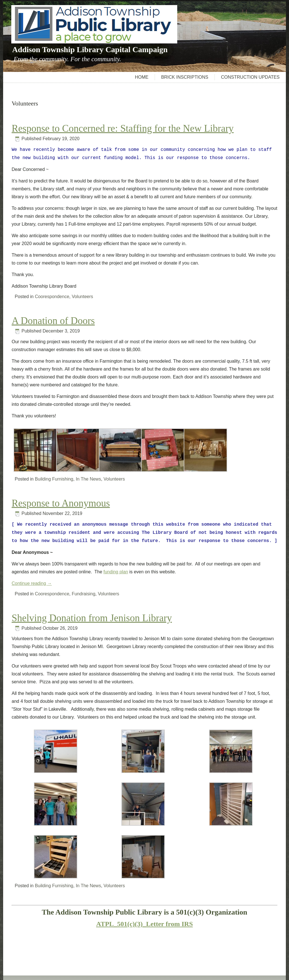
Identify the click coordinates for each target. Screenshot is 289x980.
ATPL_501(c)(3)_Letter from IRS (145, 924)
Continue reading (32, 583)
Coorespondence (52, 297)
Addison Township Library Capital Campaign (90, 49)
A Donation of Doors (53, 321)
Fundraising (84, 594)
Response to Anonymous (61, 503)
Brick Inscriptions (185, 77)
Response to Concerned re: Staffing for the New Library (123, 128)
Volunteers (82, 297)
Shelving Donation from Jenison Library (92, 618)
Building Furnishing (54, 479)
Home (142, 77)
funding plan (116, 572)
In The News (88, 479)
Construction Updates (250, 77)
